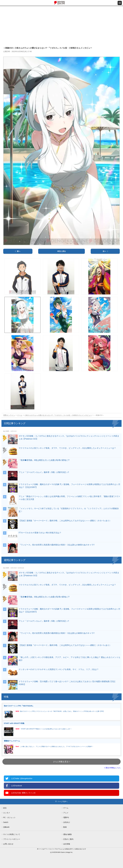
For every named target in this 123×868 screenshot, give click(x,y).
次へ (104, 251)
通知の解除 (68, 834)
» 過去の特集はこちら (112, 768)
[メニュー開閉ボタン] (120, 3)
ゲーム (20, 415)
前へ (19, 251)
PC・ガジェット (9, 817)
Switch (6, 822)
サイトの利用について (12, 834)
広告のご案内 (68, 839)
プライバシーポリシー (12, 839)
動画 (65, 827)
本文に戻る (61, 251)
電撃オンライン (9, 415)
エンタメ (7, 813)
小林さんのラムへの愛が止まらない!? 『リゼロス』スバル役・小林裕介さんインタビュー (58, 415)
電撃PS (66, 817)
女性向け (67, 822)
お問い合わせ (8, 844)
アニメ (66, 813)
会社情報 (67, 844)
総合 (5, 808)
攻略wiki (6, 827)
